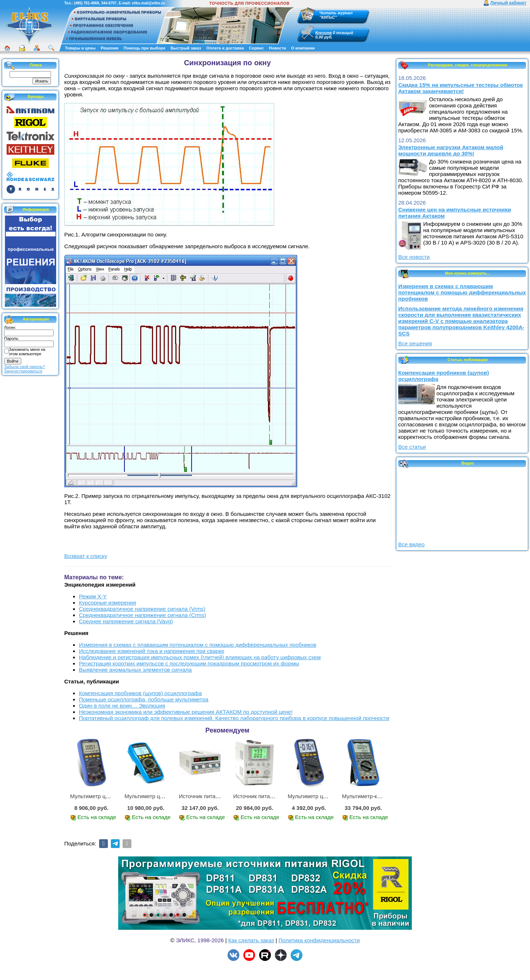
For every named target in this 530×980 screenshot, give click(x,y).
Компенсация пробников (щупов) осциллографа (140, 693)
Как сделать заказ (251, 940)
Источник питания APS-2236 (215, 796)
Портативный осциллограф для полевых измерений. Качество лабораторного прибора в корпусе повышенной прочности (234, 718)
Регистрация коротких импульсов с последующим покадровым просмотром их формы (189, 663)
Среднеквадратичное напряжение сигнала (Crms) (142, 615)
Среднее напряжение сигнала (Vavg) (126, 621)
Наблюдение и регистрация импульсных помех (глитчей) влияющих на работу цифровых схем (200, 657)
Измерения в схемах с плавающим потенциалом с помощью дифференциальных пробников (198, 645)
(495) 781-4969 (86, 3)
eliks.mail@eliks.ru (148, 3)
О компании (303, 48)
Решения (109, 48)
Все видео (411, 544)
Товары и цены (80, 48)
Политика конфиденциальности (319, 940)
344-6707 (109, 3)
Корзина (324, 33)
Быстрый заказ (186, 48)
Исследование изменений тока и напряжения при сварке (152, 651)
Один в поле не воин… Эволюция (122, 706)
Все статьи (412, 447)
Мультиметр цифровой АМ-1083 (166, 796)
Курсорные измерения (108, 603)
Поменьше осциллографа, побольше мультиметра (144, 699)
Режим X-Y (93, 596)
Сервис (256, 48)
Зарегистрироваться (23, 371)
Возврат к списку (86, 556)
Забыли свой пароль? (24, 367)
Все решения (415, 343)
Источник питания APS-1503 (269, 796)
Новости (277, 48)
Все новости (414, 257)
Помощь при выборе (145, 48)
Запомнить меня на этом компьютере (27, 352)
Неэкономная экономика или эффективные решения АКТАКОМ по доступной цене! (186, 712)
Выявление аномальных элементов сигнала (135, 670)
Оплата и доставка (225, 48)
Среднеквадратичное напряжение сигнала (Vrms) (142, 609)
